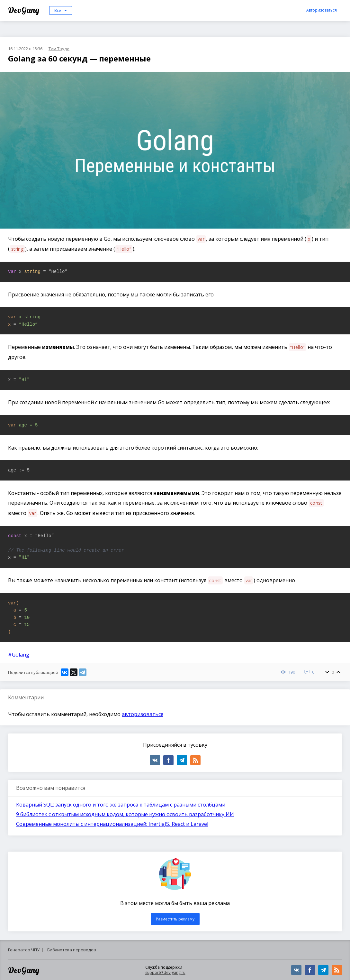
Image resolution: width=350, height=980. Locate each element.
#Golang (19, 655)
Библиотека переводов (72, 950)
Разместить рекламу (175, 919)
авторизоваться (143, 714)
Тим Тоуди (59, 49)
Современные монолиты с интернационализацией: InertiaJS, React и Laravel (112, 824)
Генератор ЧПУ (24, 950)
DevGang (25, 10)
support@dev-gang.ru (165, 972)
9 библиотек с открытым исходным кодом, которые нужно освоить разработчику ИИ (125, 814)
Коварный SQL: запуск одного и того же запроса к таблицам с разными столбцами (121, 805)
